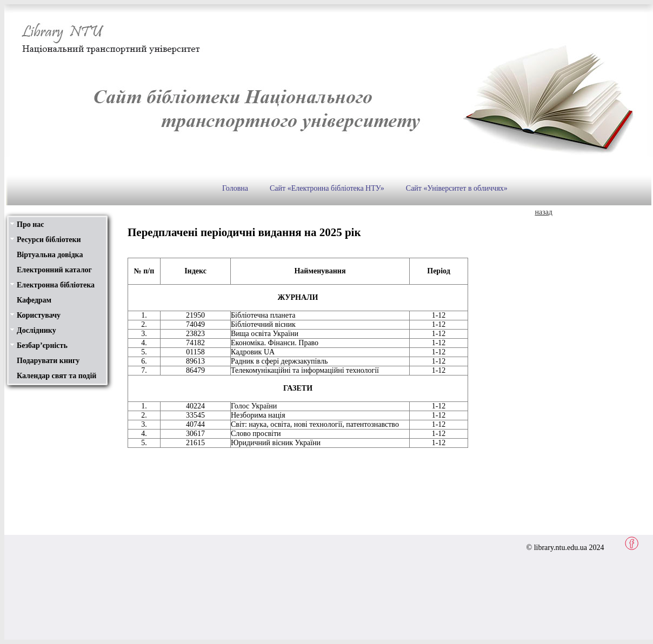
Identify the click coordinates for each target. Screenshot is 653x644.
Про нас (30, 224)
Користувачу (39, 315)
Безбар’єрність (42, 346)
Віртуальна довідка (50, 255)
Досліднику (36, 330)
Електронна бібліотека (56, 285)
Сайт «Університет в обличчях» (457, 188)
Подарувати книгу (48, 361)
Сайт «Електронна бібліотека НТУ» (327, 188)
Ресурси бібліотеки (49, 240)
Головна (235, 188)
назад (544, 212)
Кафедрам (34, 300)
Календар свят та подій (56, 376)
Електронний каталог (54, 270)
